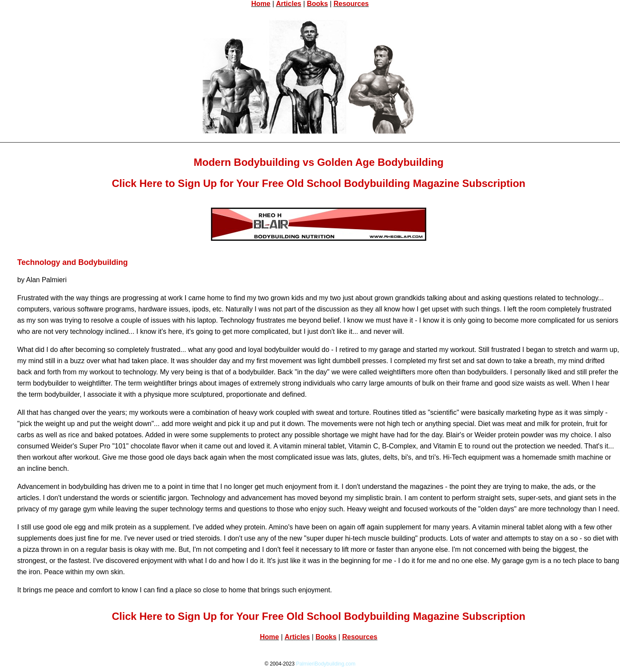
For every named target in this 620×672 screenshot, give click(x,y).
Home (260, 4)
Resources (351, 4)
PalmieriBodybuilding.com (325, 664)
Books (318, 4)
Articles (289, 4)
